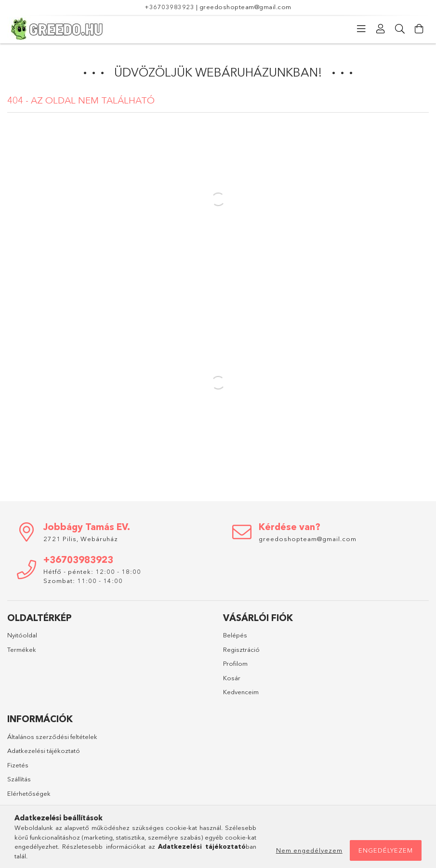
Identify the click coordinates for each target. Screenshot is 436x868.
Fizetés (18, 765)
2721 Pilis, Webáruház (81, 539)
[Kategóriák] (361, 29)
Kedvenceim (241, 692)
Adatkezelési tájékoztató (44, 751)
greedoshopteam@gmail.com (245, 7)
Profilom (235, 663)
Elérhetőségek (29, 793)
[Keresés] (400, 29)
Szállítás (19, 779)
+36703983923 (169, 7)
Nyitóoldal (22, 635)
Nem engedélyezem (309, 850)
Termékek (22, 649)
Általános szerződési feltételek (52, 737)
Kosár (232, 678)
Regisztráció (241, 649)
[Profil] (381, 29)
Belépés (235, 635)
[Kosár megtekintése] (419, 29)
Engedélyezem (386, 850)
